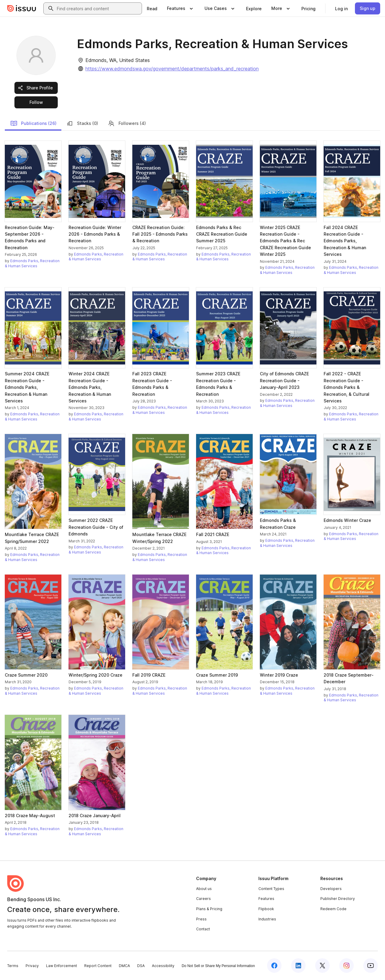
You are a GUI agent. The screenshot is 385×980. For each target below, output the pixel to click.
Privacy (32, 966)
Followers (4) (127, 123)
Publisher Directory (338, 899)
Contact (203, 929)
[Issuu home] (22, 8)
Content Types (271, 889)
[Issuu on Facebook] (274, 966)
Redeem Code (333, 909)
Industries (267, 919)
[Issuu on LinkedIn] (298, 966)
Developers (331, 889)
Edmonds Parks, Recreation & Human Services (32, 263)
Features (266, 899)
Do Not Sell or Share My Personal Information (218, 966)
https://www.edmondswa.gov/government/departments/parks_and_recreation (172, 69)
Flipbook (266, 909)
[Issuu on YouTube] (371, 966)
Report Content (98, 966)
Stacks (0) (82, 123)
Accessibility (163, 966)
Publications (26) (33, 123)
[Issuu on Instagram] (346, 966)
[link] (152, 8)
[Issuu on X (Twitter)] (322, 966)
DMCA (124, 966)
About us (204, 889)
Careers (203, 899)
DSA (141, 966)
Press (201, 919)
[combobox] (98, 8)
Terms (13, 966)
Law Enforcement (62, 966)
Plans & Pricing (209, 909)
